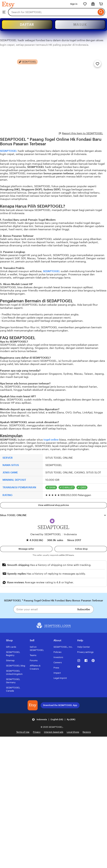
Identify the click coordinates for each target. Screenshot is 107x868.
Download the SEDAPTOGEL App (60, 705)
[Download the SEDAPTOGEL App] (33, 705)
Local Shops (73, 732)
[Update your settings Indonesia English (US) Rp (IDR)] (54, 719)
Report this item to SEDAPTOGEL (81, 133)
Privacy (37, 732)
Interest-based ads (54, 732)
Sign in (74, 4)
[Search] (101, 12)
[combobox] (52, 12)
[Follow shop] (81, 549)
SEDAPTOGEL (9, 151)
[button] (52, 521)
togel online (51, 440)
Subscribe (84, 609)
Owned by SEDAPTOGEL (46, 534)
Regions (87, 732)
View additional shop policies (53, 505)
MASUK (80, 25)
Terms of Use (23, 732)
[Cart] (101, 4)
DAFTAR (27, 25)
